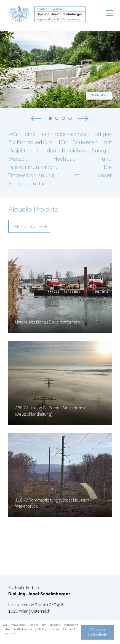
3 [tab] (64, 119)
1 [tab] (50, 119)
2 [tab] (57, 119)
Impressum (10, 634)
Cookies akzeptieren (97, 632)
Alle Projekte (25, 227)
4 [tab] (70, 119)
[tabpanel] (60, 69)
